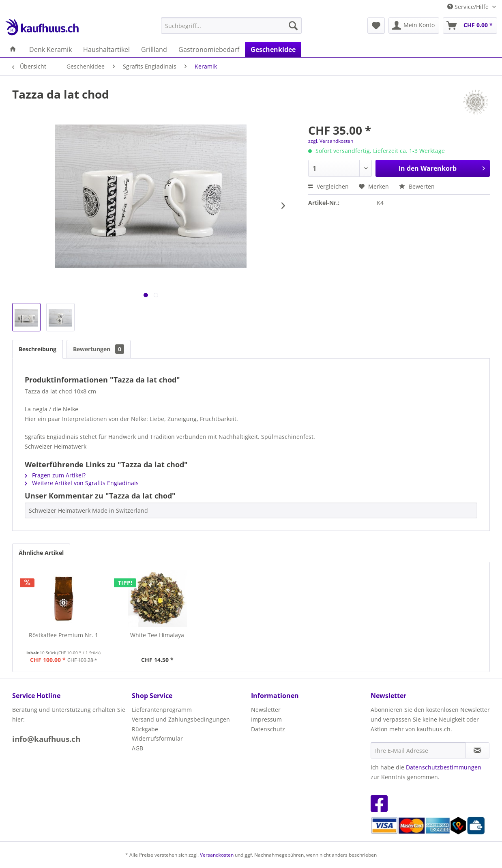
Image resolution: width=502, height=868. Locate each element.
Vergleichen (328, 186)
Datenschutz (268, 729)
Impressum (266, 719)
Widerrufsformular (157, 738)
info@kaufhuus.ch (46, 739)
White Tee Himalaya (157, 635)
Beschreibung (38, 349)
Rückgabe (145, 729)
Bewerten (417, 186)
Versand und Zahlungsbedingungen (181, 719)
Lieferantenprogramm (162, 710)
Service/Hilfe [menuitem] (469, 7)
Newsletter (266, 710)
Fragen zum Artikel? (55, 475)
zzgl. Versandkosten (331, 141)
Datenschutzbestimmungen (444, 767)
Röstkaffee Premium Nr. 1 (63, 635)
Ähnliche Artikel (41, 553)
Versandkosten (217, 855)
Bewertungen (99, 349)
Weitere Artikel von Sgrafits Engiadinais (82, 483)
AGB (137, 748)
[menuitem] (231, 26)
